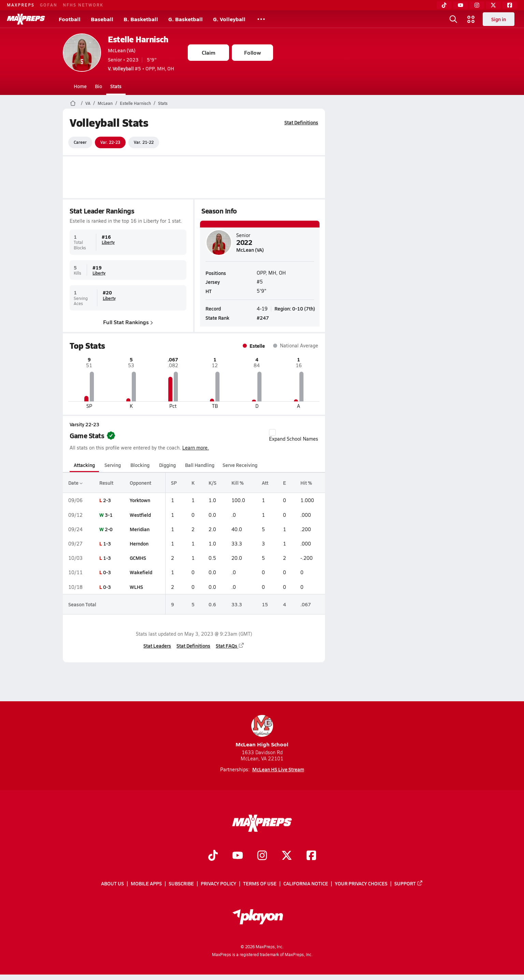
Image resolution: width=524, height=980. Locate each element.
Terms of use (260, 883)
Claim (209, 52)
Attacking (84, 465)
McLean (105, 103)
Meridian (140, 529)
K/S (213, 483)
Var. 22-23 (110, 142)
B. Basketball (141, 19)
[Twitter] (493, 5)
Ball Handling (200, 465)
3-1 (109, 515)
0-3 (107, 572)
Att (265, 483)
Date (75, 483)
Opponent (140, 483)
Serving (113, 465)
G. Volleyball (229, 19)
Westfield (140, 515)
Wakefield (141, 572)
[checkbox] (272, 432)
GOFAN (49, 5)
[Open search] (453, 19)
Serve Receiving (240, 465)
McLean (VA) (122, 50)
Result (106, 483)
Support (409, 883)
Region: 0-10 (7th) (295, 308)
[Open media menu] (471, 19)
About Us (112, 883)
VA (88, 103)
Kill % (238, 483)
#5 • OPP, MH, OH (141, 68)
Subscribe (181, 883)
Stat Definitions (301, 122)
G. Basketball (186, 19)
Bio (98, 86)
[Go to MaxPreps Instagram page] (262, 856)
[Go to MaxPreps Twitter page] (287, 856)
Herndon (139, 543)
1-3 (107, 543)
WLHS (136, 587)
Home (80, 86)
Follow (252, 52)
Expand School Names (294, 436)
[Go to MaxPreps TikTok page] (213, 856)
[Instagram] (477, 5)
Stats (116, 86)
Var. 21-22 (144, 142)
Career (80, 142)
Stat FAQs (230, 646)
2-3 (107, 500)
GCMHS (138, 558)
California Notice (306, 883)
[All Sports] (261, 19)
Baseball (102, 19)
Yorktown (140, 500)
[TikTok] (444, 5)
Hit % (306, 483)
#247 (263, 318)
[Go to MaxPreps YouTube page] (238, 856)
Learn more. (196, 448)
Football (70, 19)
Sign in (499, 19)
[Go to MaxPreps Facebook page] (311, 856)
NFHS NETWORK (83, 5)
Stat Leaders (157, 646)
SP (174, 483)
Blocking (140, 465)
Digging (167, 465)
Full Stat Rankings (128, 322)
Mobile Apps (146, 883)
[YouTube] (461, 5)
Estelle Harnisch (138, 39)
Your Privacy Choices (361, 883)
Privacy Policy (218, 883)
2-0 (109, 529)
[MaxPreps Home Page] (73, 103)
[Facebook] (510, 5)
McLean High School (262, 731)
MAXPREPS (21, 5)
